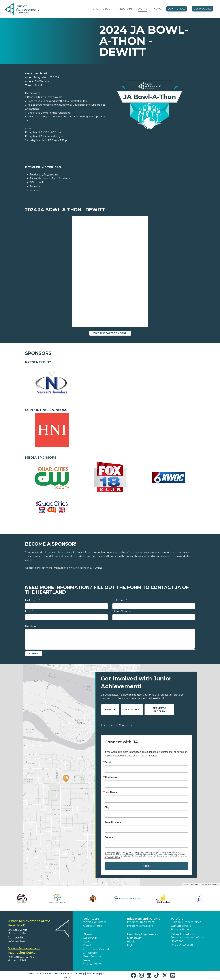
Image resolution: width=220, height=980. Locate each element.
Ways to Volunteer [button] (95, 922)
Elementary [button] (134, 938)
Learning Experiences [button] (143, 934)
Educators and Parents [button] (144, 919)
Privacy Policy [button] (61, 973)
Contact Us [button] (16, 938)
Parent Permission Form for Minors (50, 178)
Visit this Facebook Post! (110, 333)
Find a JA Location (182, 945)
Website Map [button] (94, 973)
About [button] (88, 934)
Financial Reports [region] (181, 930)
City (107, 807)
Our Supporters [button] (181, 926)
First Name (32, 600)
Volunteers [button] (91, 919)
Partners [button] (177, 919)
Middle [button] (131, 942)
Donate (110, 710)
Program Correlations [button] (140, 926)
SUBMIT (146, 866)
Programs (125, 9)
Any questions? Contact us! (116, 725)
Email (29, 611)
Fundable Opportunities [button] (186, 922)
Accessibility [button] (78, 973)
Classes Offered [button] (93, 926)
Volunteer (132, 710)
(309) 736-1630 (17, 941)
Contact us (31, 568)
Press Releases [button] (92, 956)
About (108, 9)
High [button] (130, 945)
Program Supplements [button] (141, 922)
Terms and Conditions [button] (40, 973)
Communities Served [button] (96, 949)
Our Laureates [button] (92, 964)
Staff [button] (86, 942)
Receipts (35, 186)
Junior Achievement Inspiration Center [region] (24, 950)
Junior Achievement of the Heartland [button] (187, 939)
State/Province (113, 822)
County (109, 838)
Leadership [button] (90, 938)
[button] (113, 9)
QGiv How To (37, 182)
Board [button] (87, 945)
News (158, 9)
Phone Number (122, 611)
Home (95, 9)
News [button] (87, 960)
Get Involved (203, 9)
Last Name (119, 600)
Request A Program (159, 710)
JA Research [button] (91, 953)
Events (142, 9)
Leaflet (186, 885)
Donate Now (177, 9)
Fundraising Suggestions (44, 174)
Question (31, 626)
